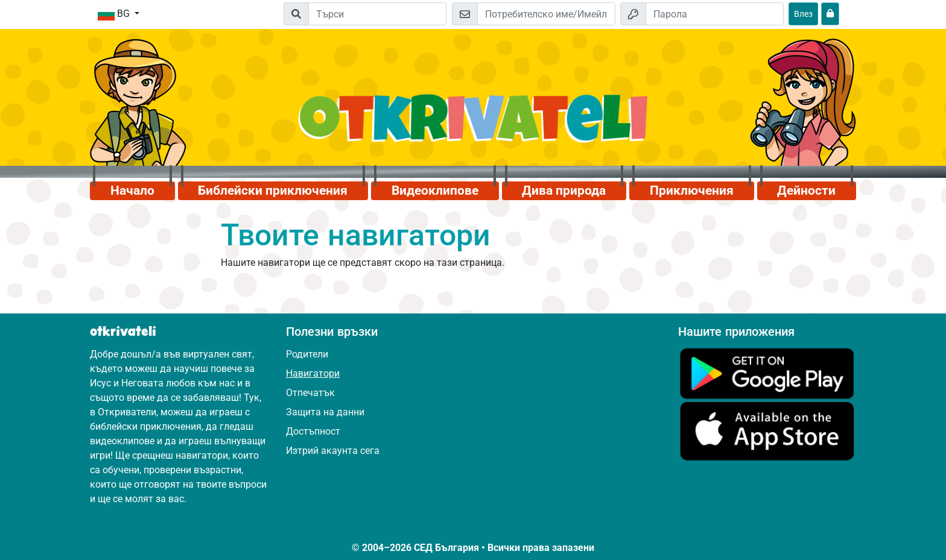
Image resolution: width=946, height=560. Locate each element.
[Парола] (715, 14)
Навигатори (313, 373)
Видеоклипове (435, 190)
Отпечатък (310, 393)
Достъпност (313, 431)
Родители (307, 354)
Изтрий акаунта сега (333, 451)
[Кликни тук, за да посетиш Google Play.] (767, 373)
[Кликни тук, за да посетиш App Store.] (767, 431)
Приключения (692, 190)
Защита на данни (325, 412)
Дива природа (564, 190)
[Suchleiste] (377, 14)
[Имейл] (546, 14)
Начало (132, 190)
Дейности (806, 190)
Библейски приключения (273, 190)
